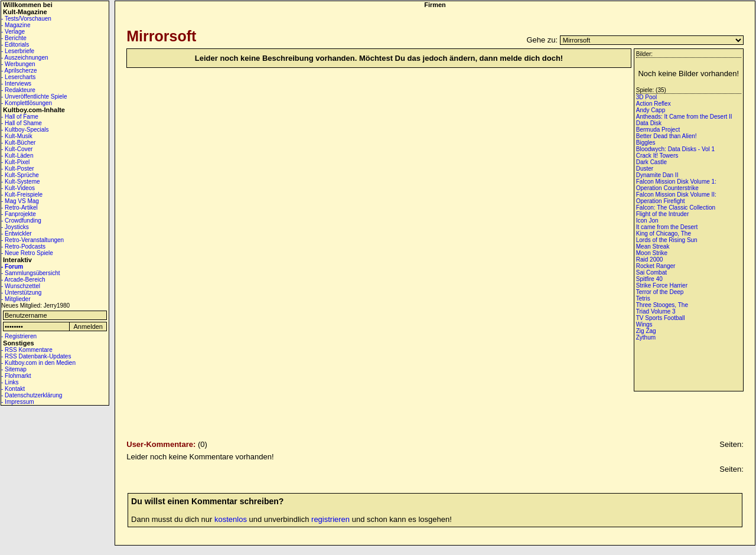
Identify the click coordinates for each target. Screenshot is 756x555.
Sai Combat (651, 272)
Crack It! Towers (657, 156)
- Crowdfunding (21, 221)
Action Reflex (654, 104)
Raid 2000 (650, 259)
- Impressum (18, 402)
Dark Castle (651, 162)
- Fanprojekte (19, 214)
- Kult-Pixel (15, 162)
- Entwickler (17, 234)
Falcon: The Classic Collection (676, 208)
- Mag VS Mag (20, 201)
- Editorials (15, 45)
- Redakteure (18, 90)
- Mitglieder (16, 299)
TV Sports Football (661, 318)
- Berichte (14, 38)
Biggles (646, 143)
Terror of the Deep (660, 292)
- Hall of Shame (22, 123)
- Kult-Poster (18, 169)
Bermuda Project (658, 130)
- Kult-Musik (17, 136)
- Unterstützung (21, 293)
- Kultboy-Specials (25, 130)
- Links (10, 382)
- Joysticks (15, 227)
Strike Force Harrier (662, 285)
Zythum (646, 337)
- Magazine (16, 25)
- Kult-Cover (17, 149)
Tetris (643, 298)
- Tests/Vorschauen (26, 19)
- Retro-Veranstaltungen (32, 240)
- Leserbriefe (18, 51)
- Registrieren (19, 336)
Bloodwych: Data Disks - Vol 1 (675, 149)
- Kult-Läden (17, 156)
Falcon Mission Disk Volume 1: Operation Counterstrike (676, 185)
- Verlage (13, 32)
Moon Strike (652, 253)
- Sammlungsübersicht (30, 273)
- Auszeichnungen (25, 58)
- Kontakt (13, 389)
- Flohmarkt (16, 376)
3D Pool (647, 97)
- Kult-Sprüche (20, 175)
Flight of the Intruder (663, 214)
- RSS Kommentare (27, 350)
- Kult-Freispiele (22, 195)
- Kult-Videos (18, 188)
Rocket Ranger (656, 266)
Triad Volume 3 (656, 311)
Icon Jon (647, 221)
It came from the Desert (667, 227)
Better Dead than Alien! (667, 136)
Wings (644, 324)
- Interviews (16, 84)
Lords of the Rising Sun (667, 240)
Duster (645, 169)
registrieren (330, 519)
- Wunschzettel (21, 286)
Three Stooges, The (662, 305)
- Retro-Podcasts (23, 247)
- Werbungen (18, 64)
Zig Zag (646, 331)
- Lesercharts (18, 77)
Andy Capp (651, 110)
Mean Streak (653, 247)
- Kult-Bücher (18, 143)
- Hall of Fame (20, 117)
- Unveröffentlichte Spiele (34, 97)
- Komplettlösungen (27, 103)
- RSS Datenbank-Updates (36, 356)
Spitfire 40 (649, 279)
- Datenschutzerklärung (32, 395)
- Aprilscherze (19, 71)
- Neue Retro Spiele (27, 253)
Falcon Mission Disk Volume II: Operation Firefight (676, 198)
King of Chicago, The (664, 234)
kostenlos (231, 519)
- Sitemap (14, 369)
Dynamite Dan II (657, 175)
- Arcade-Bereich (23, 280)
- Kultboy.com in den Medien (38, 363)
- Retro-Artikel (19, 208)
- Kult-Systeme (21, 182)
